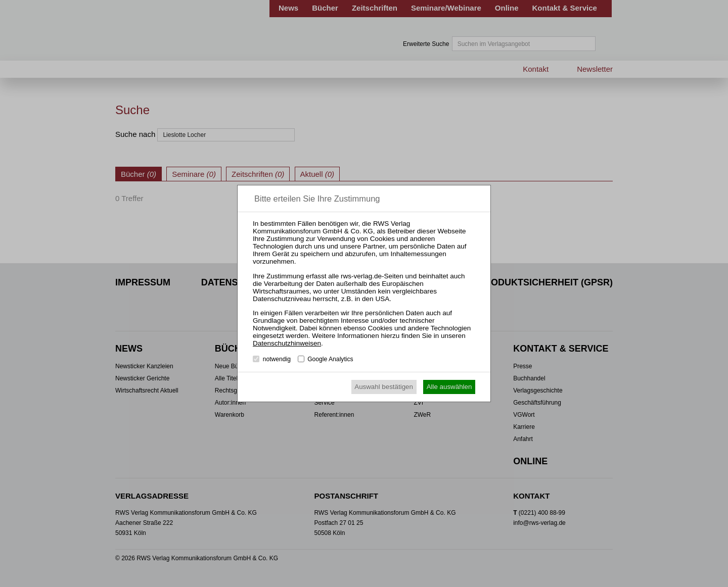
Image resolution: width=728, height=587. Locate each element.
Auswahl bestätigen (384, 387)
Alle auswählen (449, 387)
